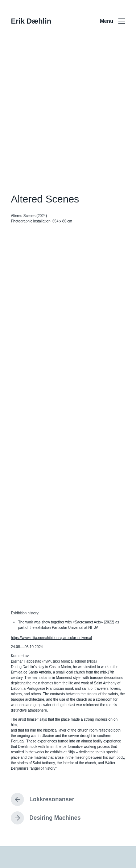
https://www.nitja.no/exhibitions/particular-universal (51, 638)
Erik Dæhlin (31, 21)
